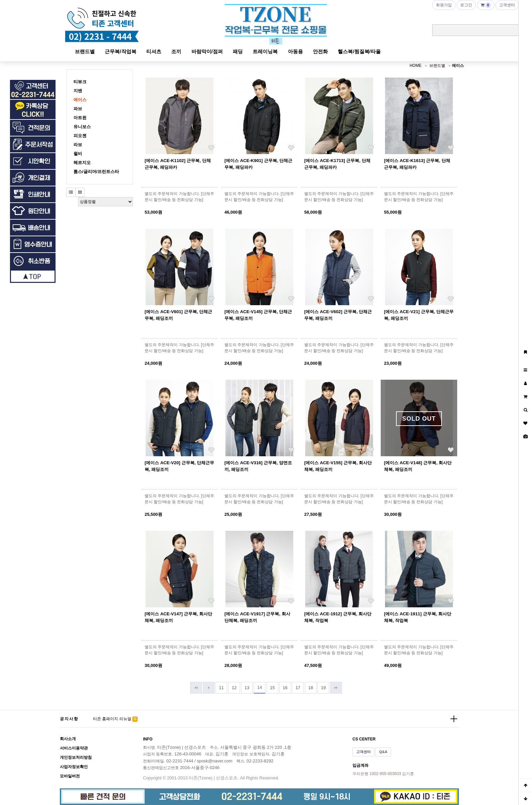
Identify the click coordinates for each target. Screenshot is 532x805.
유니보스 (82, 127)
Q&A (383, 752)
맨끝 (336, 688)
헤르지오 (82, 163)
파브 (78, 109)
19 (323, 688)
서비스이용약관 (74, 748)
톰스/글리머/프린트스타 (96, 172)
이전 (209, 688)
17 (298, 688)
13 (247, 688)
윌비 (78, 154)
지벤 (78, 91)
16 (285, 688)
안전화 (320, 51)
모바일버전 (70, 776)
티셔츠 (154, 51)
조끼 (176, 51)
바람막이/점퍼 (207, 51)
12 (234, 688)
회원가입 (444, 5)
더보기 (454, 719)
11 (221, 688)
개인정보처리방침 (76, 757)
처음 (196, 688)
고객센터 (363, 752)
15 (272, 688)
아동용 (295, 51)
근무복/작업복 (120, 51)
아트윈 (80, 118)
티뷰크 (80, 82)
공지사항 (69, 719)
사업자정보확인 (74, 767)
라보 (78, 145)
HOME (416, 66)
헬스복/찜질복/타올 (359, 51)
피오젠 (80, 136)
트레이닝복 (265, 51)
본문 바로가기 (0, 0)
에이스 (458, 66)
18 (311, 688)
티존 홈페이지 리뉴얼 (112, 719)
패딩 (238, 51)
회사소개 (68, 739)
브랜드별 (85, 51)
